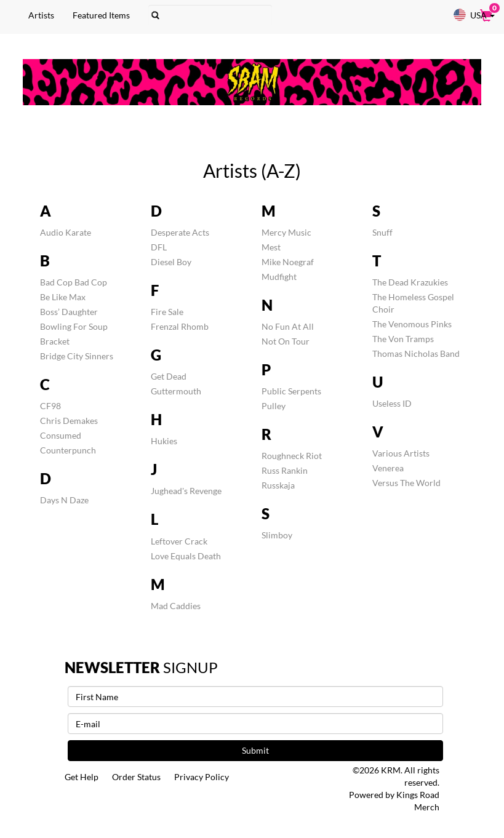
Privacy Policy (203, 777)
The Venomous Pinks (412, 324)
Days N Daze (64, 500)
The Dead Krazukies (410, 282)
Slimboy (277, 535)
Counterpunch (68, 450)
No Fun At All (288, 326)
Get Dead (169, 376)
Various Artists (401, 453)
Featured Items (101, 15)
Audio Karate (66, 232)
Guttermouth (176, 391)
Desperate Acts (180, 232)
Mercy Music (286, 232)
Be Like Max (63, 297)
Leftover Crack (179, 541)
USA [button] (474, 15)
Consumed (61, 435)
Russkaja (278, 485)
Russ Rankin (285, 470)
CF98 (50, 406)
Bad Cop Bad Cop (74, 282)
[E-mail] (255, 724)
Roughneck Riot (292, 456)
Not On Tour (286, 341)
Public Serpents (291, 391)
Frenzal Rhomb (180, 326)
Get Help (82, 777)
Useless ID (392, 403)
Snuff (382, 232)
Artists (41, 15)
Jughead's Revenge (186, 491)
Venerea (388, 468)
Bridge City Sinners (77, 356)
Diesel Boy (171, 262)
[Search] (210, 15)
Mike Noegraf (288, 262)
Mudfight (279, 277)
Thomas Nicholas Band (416, 353)
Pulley (274, 406)
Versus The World (406, 483)
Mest (271, 247)
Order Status (137, 777)
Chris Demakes (69, 421)
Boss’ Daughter (69, 312)
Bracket (55, 341)
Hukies (164, 441)
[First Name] (255, 696)
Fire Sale (167, 312)
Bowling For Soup (74, 326)
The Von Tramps (403, 339)
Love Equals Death (186, 556)
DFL (159, 247)
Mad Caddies (176, 606)
